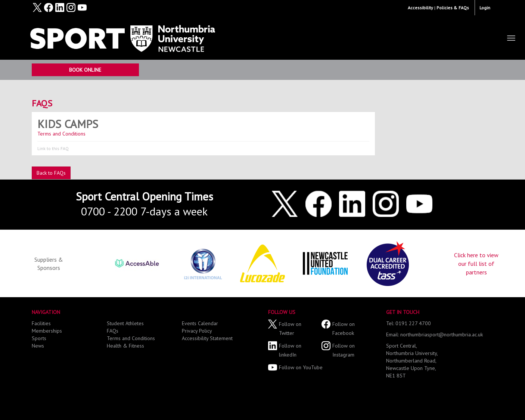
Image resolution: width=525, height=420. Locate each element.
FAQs (42, 103)
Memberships (47, 331)
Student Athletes (125, 323)
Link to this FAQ (53, 148)
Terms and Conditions (63, 134)
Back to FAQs (51, 173)
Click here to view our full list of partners (476, 264)
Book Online (85, 70)
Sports (39, 338)
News (38, 346)
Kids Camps (68, 124)
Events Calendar (200, 323)
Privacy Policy (197, 331)
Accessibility (420, 8)
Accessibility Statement (207, 338)
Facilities (41, 323)
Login (485, 8)
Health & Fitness (125, 346)
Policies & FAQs (453, 8)
